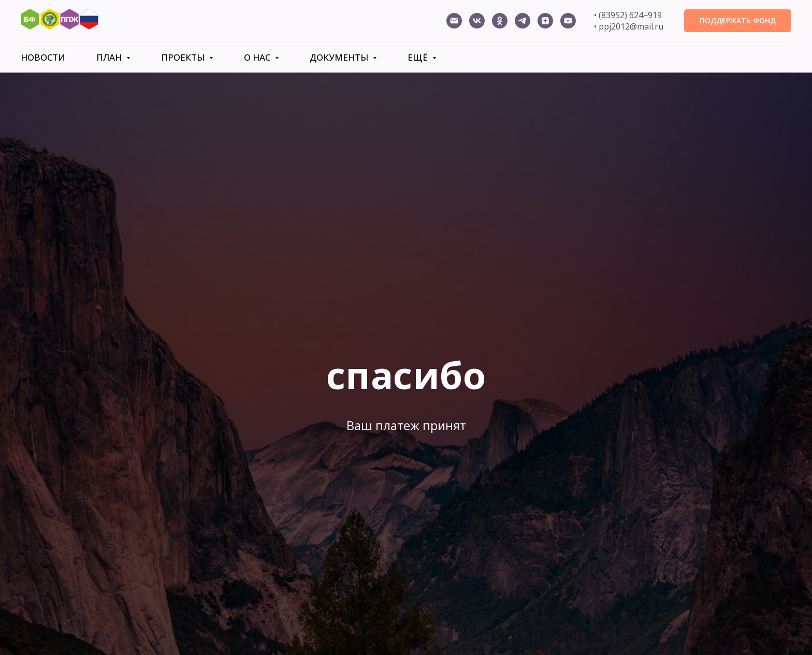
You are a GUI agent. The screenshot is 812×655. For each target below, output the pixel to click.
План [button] (110, 57)
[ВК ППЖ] (477, 21)
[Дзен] (545, 21)
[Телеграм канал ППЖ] (523, 21)
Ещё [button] (419, 57)
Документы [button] (340, 57)
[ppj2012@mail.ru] (454, 21)
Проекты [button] (184, 57)
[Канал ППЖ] (568, 21)
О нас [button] (258, 57)
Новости (43, 57)
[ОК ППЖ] (500, 21)
